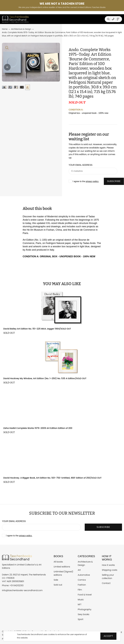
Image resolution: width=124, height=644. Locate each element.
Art (79, 570)
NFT (80, 604)
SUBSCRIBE (114, 181)
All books (58, 562)
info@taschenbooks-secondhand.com (22, 590)
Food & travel (85, 595)
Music (81, 600)
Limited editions (62, 567)
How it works (108, 565)
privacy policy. (92, 181)
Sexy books (84, 614)
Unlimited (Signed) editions (63, 573)
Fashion (82, 585)
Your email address (81, 165)
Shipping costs (110, 570)
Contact (106, 583)
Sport (81, 619)
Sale (56, 580)
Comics (82, 580)
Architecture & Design (85, 563)
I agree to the (86, 181)
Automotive (84, 575)
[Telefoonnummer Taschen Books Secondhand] (113, 19)
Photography (85, 609)
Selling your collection (108, 577)
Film (80, 590)
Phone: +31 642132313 (13, 585)
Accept (108, 636)
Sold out (58, 585)
